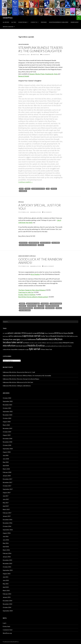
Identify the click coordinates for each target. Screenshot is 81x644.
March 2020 (6, 425)
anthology (23, 243)
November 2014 (7, 604)
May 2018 (6, 462)
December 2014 (7, 601)
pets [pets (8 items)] (49, 346)
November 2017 (7, 482)
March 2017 (6, 509)
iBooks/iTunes (40, 74)
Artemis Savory (34, 243)
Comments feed (8, 630)
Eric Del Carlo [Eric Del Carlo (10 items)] (68, 336)
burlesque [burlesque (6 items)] (5, 336)
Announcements (24, 256)
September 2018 (8, 449)
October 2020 (7, 418)
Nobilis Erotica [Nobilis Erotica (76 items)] (36, 345)
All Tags (14, 22)
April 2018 (6, 466)
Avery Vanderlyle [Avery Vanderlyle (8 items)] (49, 333)
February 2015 (7, 594)
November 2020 (7, 415)
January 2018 (7, 476)
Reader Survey (75, 22)
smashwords (50, 308)
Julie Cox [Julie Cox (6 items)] (49, 343)
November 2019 (7, 428)
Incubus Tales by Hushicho (27, 295)
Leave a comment (49, 266)
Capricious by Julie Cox (26, 292)
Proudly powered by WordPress (11, 642)
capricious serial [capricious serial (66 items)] (31, 336)
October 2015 (7, 567)
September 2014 (8, 611)
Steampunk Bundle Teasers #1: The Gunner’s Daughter (40, 49)
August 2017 (7, 493)
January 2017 (7, 516)
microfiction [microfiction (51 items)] (9, 345)
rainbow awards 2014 (26, 308)
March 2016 (6, 550)
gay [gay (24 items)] (18, 339)
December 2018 (7, 439)
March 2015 (6, 590)
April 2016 (6, 547)
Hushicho (23, 306)
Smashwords (49, 74)
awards (22, 304)
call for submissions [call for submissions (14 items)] (15, 336)
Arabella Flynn (36, 212)
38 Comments (48, 212)
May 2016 (6, 543)
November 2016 (7, 523)
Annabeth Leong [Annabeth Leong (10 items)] (31, 333)
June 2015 (6, 580)
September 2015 (8, 570)
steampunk (23, 191)
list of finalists (35, 274)
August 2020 (7, 422)
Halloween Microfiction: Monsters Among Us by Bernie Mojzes (21, 379)
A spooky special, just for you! (40, 207)
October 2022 (7, 398)
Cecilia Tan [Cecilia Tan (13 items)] (44, 336)
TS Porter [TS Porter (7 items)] (43, 349)
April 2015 (6, 587)
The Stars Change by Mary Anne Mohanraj (32, 290)
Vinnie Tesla (36, 55)
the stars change (25, 310)
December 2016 (7, 520)
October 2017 (7, 486)
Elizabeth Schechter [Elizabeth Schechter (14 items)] (57, 336)
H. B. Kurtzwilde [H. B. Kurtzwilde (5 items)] (24, 340)
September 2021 (8, 411)
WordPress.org (7, 633)
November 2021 (7, 405)
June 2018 (6, 459)
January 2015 (7, 597)
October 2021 (7, 408)
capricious (45, 304)
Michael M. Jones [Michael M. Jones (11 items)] (68, 343)
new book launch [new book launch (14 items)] (21, 346)
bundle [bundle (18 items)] (71, 333)
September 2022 (8, 401)
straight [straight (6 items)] (27, 349)
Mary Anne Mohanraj (52, 306)
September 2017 (8, 489)
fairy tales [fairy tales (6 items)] (75, 336)
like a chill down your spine (28, 245)
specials (54, 189)
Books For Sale (23, 22)
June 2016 (6, 540)
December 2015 (7, 560)
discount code (45, 243)
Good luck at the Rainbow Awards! (40, 261)
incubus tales (32, 306)
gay (48, 189)
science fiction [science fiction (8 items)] (7, 349)
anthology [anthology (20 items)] (41, 333)
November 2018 (7, 442)
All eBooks (6, 22)
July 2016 (6, 536)
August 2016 (7, 533)
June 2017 (6, 499)
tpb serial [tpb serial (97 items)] (34, 349)
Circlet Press (8, 18)
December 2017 (7, 479)
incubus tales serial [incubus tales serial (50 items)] (13, 342)
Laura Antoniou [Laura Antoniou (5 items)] (55, 343)
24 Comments (46, 55)
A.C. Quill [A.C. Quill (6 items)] (5, 333)
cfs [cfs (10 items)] (49, 336)
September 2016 (8, 530)
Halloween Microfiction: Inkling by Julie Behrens (17, 386)
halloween (56, 243)
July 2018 (6, 455)
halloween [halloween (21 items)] (32, 339)
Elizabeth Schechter (38, 189)
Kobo (56, 74)
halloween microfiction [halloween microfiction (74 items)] (49, 339)
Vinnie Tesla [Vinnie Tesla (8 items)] (49, 349)
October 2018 (7, 445)
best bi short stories (33, 304)
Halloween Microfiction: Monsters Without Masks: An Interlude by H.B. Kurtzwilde (27, 376)
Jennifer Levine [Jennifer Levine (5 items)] (34, 343)
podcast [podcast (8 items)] (53, 346)
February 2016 (7, 553)
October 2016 (7, 526)
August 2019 (7, 435)
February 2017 (7, 513)
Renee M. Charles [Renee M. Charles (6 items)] (67, 346)
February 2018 (7, 472)
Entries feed (6, 626)
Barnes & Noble (23, 76)
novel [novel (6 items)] (46, 346)
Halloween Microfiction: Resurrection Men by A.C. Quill (19, 372)
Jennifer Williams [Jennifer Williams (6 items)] (42, 343)
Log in (5, 623)
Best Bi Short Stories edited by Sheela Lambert (33, 297)
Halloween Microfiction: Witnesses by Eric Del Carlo (18, 382)
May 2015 (6, 584)
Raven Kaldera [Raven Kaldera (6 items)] (59, 346)
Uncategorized (24, 44)
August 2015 (7, 574)
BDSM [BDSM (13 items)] (57, 333)
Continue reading (26, 182)
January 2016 (7, 557)
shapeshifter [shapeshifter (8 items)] (14, 349)
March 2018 (6, 469)
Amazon (32, 74)
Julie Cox (41, 306)
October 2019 (7, 432)
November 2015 (7, 563)
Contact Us (34, 22)
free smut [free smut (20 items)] (13, 339)
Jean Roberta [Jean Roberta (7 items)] (26, 343)
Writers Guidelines (8, 27)
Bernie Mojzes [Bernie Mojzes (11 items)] (63, 333)
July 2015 (6, 577)
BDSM (21, 189)
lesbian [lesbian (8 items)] (61, 343)
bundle (28, 189)
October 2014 (7, 607)
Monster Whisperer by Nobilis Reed (59, 22)
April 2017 (6, 506)
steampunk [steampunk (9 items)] (21, 349)
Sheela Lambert (39, 308)
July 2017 (6, 496)
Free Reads (44, 22)
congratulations (56, 304)
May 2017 (6, 503)
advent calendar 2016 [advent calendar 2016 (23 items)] (17, 333)
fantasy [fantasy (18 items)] (6, 339)
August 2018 (7, 452)
